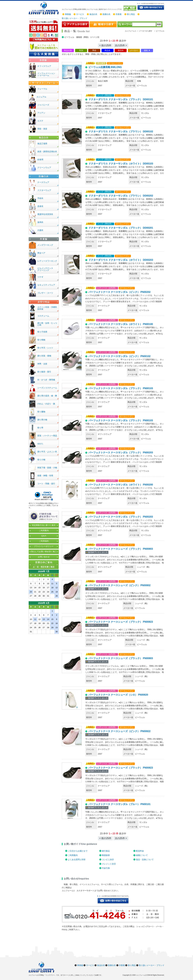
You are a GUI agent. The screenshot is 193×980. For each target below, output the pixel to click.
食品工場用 (42, 144)
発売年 (121, 50)
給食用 (40, 160)
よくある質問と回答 (77, 859)
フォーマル (42, 89)
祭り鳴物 (41, 340)
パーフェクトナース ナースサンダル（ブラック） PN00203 (121, 453)
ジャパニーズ (43, 105)
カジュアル (41, 97)
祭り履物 (41, 412)
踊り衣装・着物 (44, 356)
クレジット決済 (109, 864)
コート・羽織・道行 (46, 484)
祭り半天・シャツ (45, 348)
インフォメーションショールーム (46, 74)
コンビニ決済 (108, 859)
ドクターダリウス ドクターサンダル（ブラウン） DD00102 (121, 132)
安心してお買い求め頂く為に (44, 552)
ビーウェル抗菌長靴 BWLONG (105, 67)
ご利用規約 (44, 541)
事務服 (68, 14)
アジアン (41, 113)
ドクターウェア (44, 190)
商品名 (107, 50)
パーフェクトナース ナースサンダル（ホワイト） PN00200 (121, 485)
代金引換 (106, 868)
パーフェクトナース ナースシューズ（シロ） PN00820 (118, 695)
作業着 (119, 14)
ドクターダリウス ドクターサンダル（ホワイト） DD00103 (121, 164)
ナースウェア (43, 182)
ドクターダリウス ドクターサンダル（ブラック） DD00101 (121, 99)
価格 (146, 50)
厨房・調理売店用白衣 (47, 152)
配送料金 (140, 851)
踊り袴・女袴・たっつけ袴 (47, 324)
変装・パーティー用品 (47, 436)
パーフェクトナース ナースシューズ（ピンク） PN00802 (120, 585)
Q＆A (44, 536)
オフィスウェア (44, 66)
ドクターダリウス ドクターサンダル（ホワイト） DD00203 (121, 260)
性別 (81, 50)
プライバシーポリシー (44, 546)
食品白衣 (93, 14)
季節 (94, 50)
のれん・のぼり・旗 (46, 404)
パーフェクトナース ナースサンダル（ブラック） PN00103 (121, 388)
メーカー (134, 50)
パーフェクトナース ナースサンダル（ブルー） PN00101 (120, 804)
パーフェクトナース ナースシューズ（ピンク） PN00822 (120, 731)
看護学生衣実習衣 (45, 214)
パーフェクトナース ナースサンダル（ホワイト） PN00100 (121, 324)
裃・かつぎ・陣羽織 (46, 380)
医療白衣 (106, 14)
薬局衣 (40, 222)
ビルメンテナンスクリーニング (45, 269)
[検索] (144, 24)
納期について (142, 855)
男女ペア (41, 253)
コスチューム (43, 316)
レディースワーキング (47, 261)
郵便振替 (106, 855)
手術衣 (40, 198)
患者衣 (40, 206)
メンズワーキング (45, 245)
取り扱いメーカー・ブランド (75, 18)
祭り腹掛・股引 (44, 372)
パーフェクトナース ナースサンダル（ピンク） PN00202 (120, 292)
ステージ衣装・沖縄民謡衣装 (47, 308)
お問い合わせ (44, 557)
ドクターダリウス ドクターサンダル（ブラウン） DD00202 (121, 196)
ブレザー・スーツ (45, 293)
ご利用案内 (73, 855)
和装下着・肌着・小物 (47, 468)
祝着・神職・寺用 (45, 476)
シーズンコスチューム (47, 388)
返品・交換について (145, 859)
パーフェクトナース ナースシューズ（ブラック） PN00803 (121, 549)
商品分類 (68, 50)
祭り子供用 (42, 332)
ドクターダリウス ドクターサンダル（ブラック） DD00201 (121, 228)
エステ (40, 121)
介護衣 (40, 230)
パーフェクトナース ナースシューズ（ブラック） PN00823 (121, 622)
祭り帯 (40, 428)
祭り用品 (131, 14)
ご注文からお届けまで (78, 851)
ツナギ (40, 277)
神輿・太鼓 (42, 364)
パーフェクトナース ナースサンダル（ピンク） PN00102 (120, 356)
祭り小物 (41, 460)
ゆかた (40, 444)
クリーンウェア (44, 168)
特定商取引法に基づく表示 (44, 525)
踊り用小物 (42, 420)
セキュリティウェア (46, 285)
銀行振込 (106, 851)
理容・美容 (42, 129)
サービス (80, 14)
